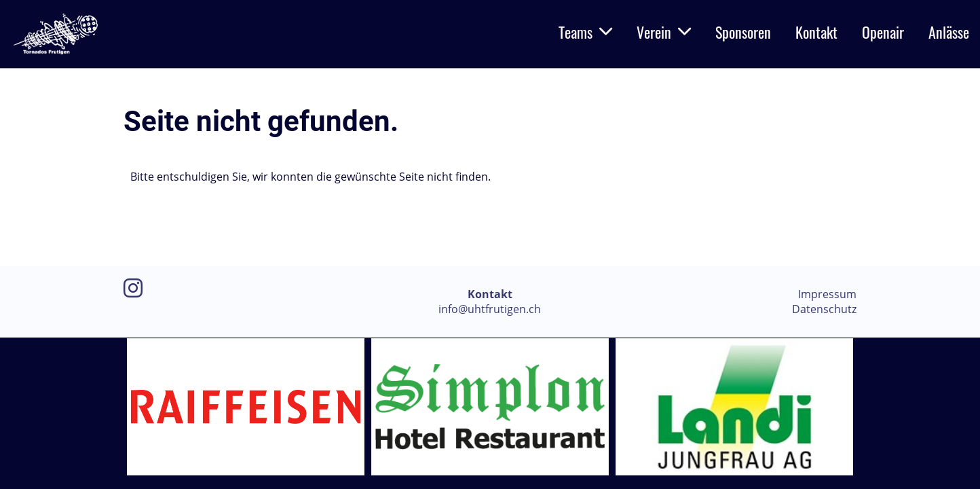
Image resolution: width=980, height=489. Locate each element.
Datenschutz (824, 309)
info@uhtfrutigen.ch (490, 309)
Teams (585, 32)
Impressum (827, 294)
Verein (664, 32)
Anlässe (949, 32)
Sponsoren (743, 32)
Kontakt (816, 32)
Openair (883, 32)
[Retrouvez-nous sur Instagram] (133, 288)
